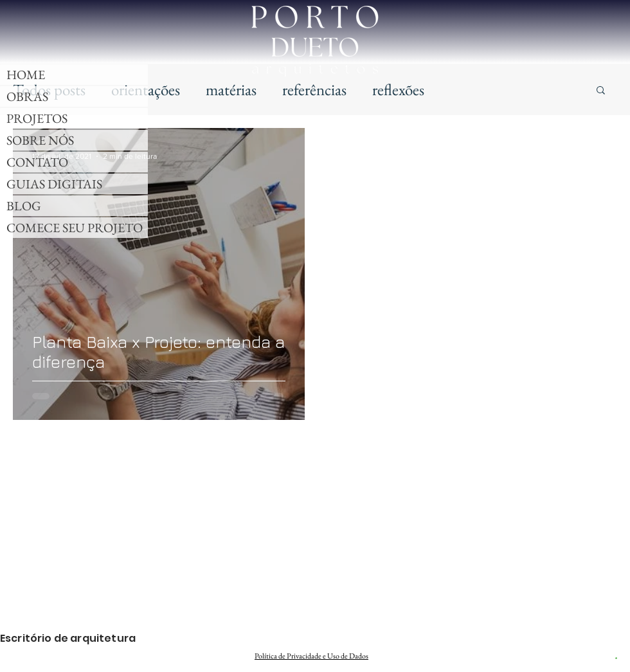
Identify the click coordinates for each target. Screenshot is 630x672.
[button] (601, 91)
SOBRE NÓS (40, 140)
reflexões (398, 89)
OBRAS (27, 96)
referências (314, 89)
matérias (231, 89)
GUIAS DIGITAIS (54, 184)
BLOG (24, 206)
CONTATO (37, 162)
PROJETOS (37, 118)
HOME (26, 75)
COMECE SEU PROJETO (75, 228)
